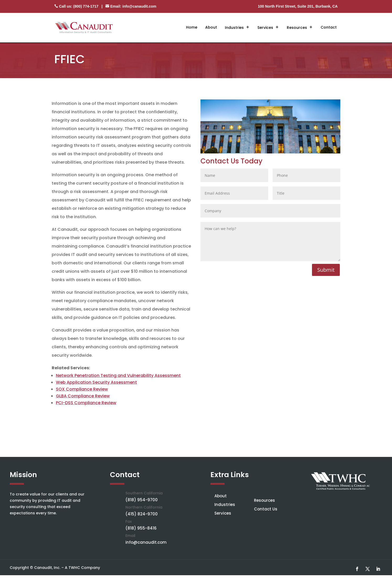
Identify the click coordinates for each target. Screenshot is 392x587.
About (211, 27)
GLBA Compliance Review (83, 396)
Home (192, 27)
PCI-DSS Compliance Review (86, 403)
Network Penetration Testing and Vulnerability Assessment (118, 375)
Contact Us (266, 509)
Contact (329, 27)
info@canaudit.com (139, 6)
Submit (326, 270)
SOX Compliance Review (82, 389)
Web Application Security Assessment (96, 382)
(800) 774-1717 (86, 6)
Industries (234, 28)
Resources (297, 28)
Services (265, 28)
